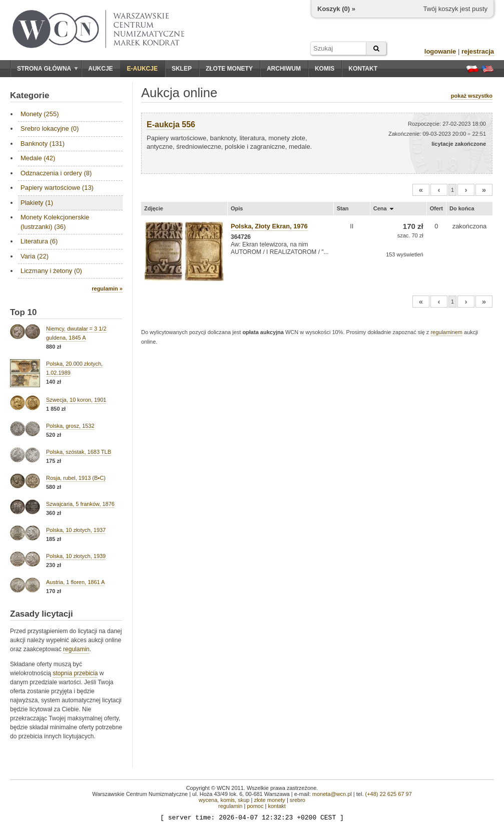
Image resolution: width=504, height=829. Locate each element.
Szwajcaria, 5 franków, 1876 (80, 504)
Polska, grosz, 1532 (70, 426)
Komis (325, 69)
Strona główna (48, 69)
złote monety (269, 800)
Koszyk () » (336, 9)
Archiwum (284, 69)
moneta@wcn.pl (332, 794)
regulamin (76, 649)
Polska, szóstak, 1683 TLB (79, 452)
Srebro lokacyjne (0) (50, 128)
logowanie (440, 51)
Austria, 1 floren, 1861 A (75, 582)
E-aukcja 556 (171, 124)
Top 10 (24, 312)
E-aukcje (142, 69)
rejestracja (478, 51)
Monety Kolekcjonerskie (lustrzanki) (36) (55, 222)
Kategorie (30, 95)
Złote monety (229, 69)
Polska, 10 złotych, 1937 (76, 530)
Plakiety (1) (37, 203)
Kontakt (363, 69)
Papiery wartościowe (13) (57, 188)
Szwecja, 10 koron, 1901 (76, 400)
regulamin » (107, 289)
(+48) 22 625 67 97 (389, 794)
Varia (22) (35, 256)
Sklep (182, 69)
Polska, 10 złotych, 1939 (76, 556)
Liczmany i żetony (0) (51, 271)
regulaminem (446, 332)
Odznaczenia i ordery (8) (56, 173)
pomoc (255, 806)
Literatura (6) (39, 241)
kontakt (277, 806)
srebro (298, 800)
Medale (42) (38, 158)
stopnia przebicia (75, 673)
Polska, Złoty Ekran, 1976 (269, 226)
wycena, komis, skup (224, 800)
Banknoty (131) (43, 144)
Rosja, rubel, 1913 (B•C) (76, 478)
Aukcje (100, 69)
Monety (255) (40, 114)
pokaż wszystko (472, 96)
